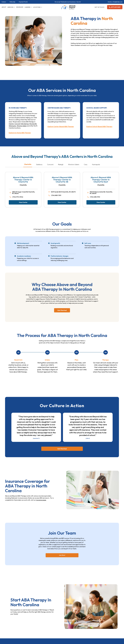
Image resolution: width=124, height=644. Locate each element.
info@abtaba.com (118, 2)
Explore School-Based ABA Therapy (99, 127)
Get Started (62, 310)
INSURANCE (20, 7)
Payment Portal (23, 2)
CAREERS (27, 7)
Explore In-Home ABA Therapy (20, 133)
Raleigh (61, 164)
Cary (86, 164)
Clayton (11, 124)
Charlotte (28, 164)
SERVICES (10, 7)
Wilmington (12, 126)
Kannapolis (96, 164)
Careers (4, 2)
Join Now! (62, 555)
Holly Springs (25, 124)
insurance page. (41, 500)
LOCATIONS (37, 7)
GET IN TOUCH (99, 7)
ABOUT (4, 7)
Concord (17, 124)
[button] (11, 7)
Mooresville (33, 124)
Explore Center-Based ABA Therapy (61, 127)
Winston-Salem (22, 126)
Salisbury (39, 164)
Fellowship (12, 2)
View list (78, 2)
